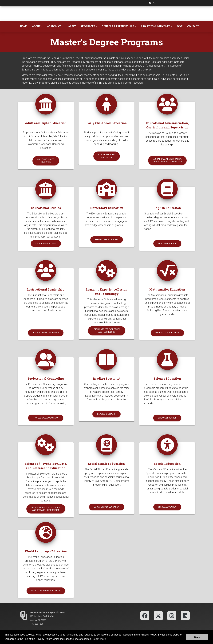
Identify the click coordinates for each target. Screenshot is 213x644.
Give (180, 26)
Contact (193, 26)
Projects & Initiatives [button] (156, 26)
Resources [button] (88, 26)
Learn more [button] (99, 639)
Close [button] (197, 637)
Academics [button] (54, 26)
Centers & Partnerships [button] (118, 26)
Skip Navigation (0, 6)
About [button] (36, 26)
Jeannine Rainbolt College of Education (47, 612)
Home (24, 26)
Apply (72, 26)
